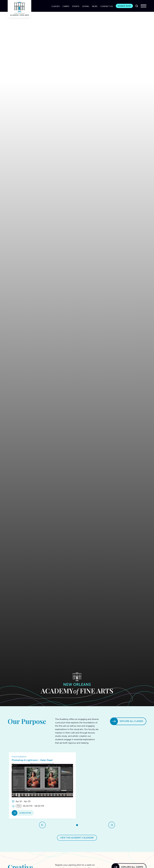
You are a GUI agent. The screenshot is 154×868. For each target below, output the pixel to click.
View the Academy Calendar (77, 838)
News (95, 6)
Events (76, 6)
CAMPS (66, 6)
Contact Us (107, 6)
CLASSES (56, 6)
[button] (143, 6)
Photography (19, 757)
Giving (86, 6)
